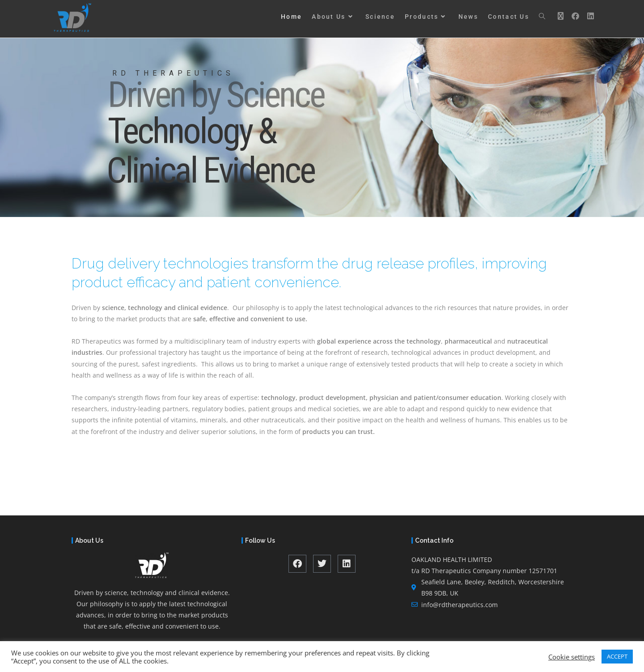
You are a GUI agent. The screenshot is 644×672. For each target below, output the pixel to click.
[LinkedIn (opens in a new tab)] (589, 16)
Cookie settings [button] (572, 657)
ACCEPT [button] (617, 656)
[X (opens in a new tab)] (559, 16)
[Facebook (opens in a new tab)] (573, 16)
